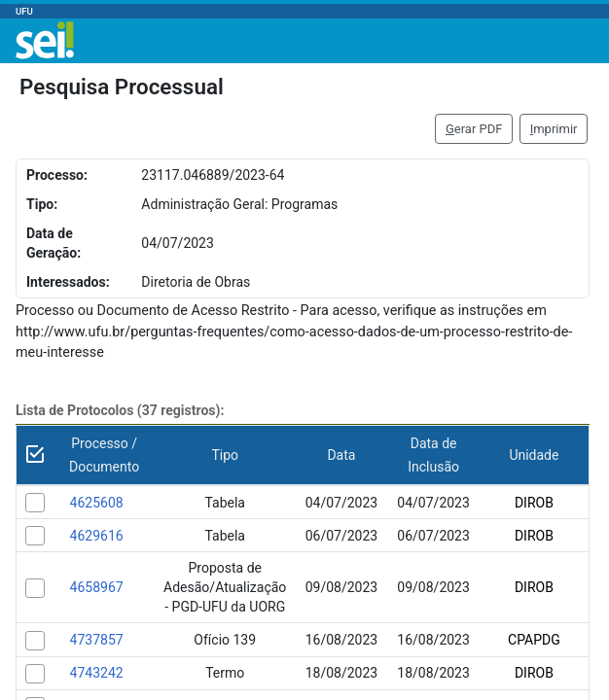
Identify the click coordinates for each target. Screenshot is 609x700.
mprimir (554, 129)
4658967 (97, 587)
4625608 (97, 503)
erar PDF (474, 129)
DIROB (534, 503)
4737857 (97, 640)
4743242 (97, 673)
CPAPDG (534, 640)
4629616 (97, 536)
